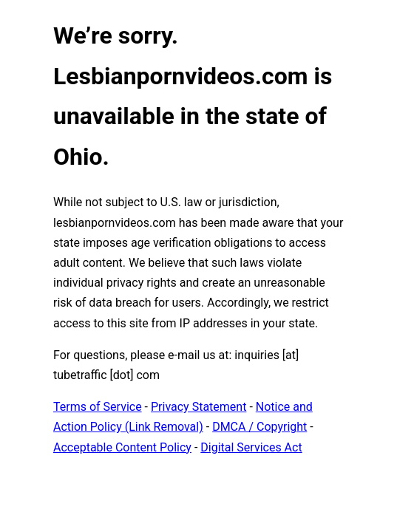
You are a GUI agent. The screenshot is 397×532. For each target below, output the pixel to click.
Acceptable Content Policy (122, 447)
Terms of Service (98, 407)
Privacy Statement (198, 407)
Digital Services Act (251, 447)
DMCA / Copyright (259, 427)
